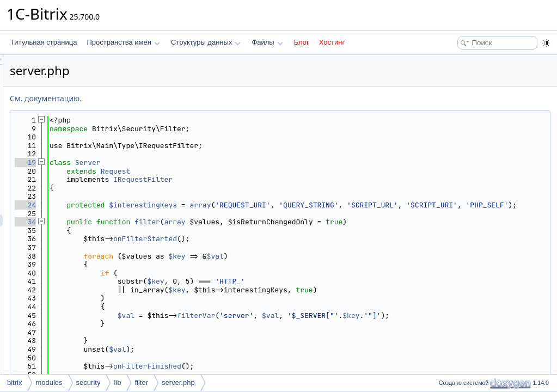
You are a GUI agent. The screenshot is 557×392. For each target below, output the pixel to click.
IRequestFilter (279, 179)
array (336, 205)
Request (252, 171)
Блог (302, 42)
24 (161, 205)
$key (313, 264)
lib (117, 382)
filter (283, 231)
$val (351, 264)
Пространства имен (123, 42)
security (88, 382)
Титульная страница (44, 42)
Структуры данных (206, 42)
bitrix (14, 382)
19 (161, 163)
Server (224, 163)
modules (49, 382)
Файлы (267, 42)
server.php (178, 382)
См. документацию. (182, 98)
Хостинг (332, 42)
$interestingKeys (279, 205)
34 (161, 231)
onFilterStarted (281, 247)
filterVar (332, 324)
